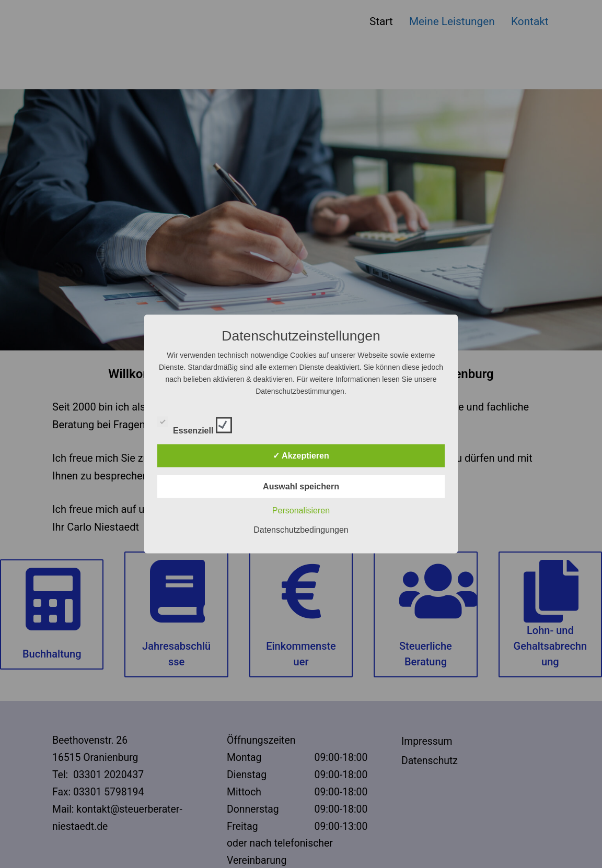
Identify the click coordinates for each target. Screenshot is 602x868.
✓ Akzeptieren (301, 456)
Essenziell (195, 424)
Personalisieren (301, 511)
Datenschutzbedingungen (301, 530)
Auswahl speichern (301, 486)
